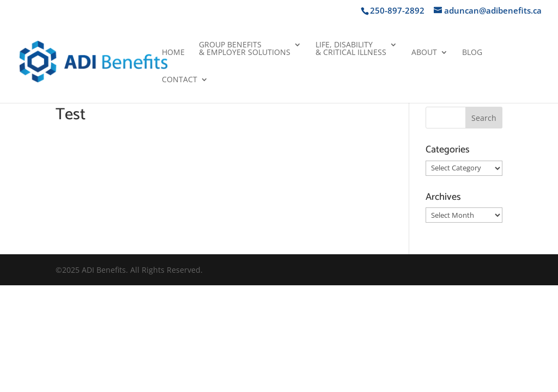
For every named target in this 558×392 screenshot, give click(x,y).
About (424, 53)
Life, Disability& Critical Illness (351, 49)
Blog (472, 53)
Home (173, 53)
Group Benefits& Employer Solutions (245, 49)
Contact (180, 80)
